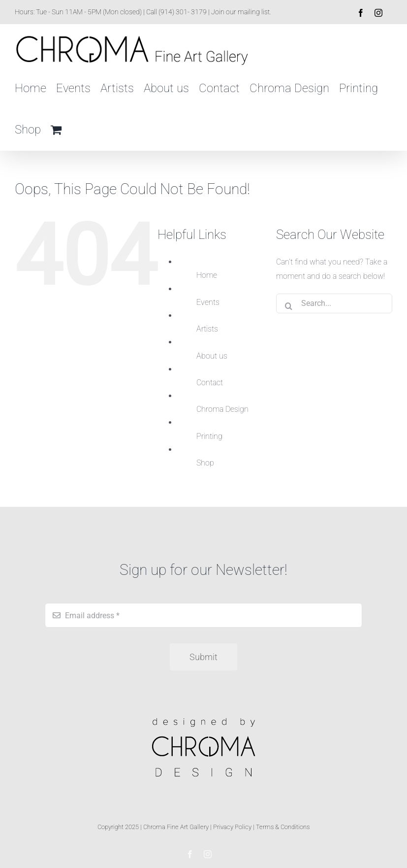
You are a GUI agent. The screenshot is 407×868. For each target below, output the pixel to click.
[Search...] (334, 303)
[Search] (288, 303)
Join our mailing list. (241, 12)
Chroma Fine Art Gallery (176, 827)
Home (207, 275)
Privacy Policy (232, 827)
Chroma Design (222, 409)
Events (208, 302)
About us (212, 356)
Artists (207, 329)
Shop (205, 463)
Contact (210, 383)
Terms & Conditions (283, 827)
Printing (209, 436)
